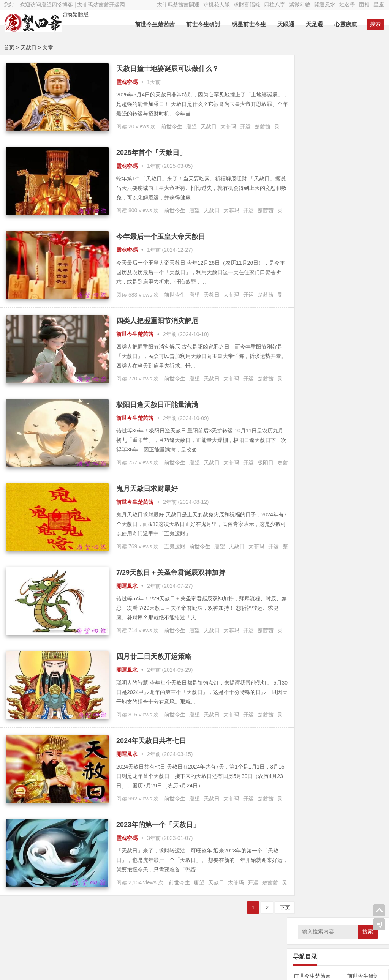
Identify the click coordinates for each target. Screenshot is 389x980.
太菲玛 (228, 126)
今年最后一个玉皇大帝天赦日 (161, 237)
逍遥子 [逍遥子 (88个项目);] (349, 433)
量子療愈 (312, 185)
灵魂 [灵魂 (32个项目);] (354, 423)
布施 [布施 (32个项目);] (378, 387)
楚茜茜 (262, 126)
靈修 (363, 271)
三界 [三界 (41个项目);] (297, 352)
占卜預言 (312, 271)
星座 (379, 5)
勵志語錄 (312, 299)
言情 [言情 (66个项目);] (323, 433)
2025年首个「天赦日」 (151, 153)
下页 (273, 907)
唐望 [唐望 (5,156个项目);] (348, 362)
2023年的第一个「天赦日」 (158, 825)
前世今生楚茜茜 (156, 24)
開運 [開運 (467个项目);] (309, 443)
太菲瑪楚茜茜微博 (356, 944)
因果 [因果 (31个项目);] (365, 364)
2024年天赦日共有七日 (151, 741)
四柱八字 (275, 5)
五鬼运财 (175, 546)
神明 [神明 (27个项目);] (365, 423)
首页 (9, 47)
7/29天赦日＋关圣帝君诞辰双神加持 (171, 573)
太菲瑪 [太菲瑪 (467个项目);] (317, 386)
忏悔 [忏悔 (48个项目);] (306, 411)
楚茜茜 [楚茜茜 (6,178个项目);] (357, 409)
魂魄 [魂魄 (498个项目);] (354, 443)
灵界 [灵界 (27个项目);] (321, 423)
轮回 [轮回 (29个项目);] (334, 434)
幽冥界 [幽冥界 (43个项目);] (319, 400)
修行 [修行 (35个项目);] (322, 352)
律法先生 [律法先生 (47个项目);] (361, 400)
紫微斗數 (300, 5)
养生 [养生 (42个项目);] (344, 352)
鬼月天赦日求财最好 (147, 489)
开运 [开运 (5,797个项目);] (338, 398)
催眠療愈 (312, 199)
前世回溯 (312, 128)
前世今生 (172, 126)
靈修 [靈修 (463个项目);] (326, 443)
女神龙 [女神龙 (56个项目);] (338, 387)
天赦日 (209, 126)
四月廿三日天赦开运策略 (154, 656)
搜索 (368, 69)
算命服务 (312, 313)
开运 (245, 126)
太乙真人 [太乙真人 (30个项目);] (342, 376)
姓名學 (347, 5)
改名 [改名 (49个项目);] (334, 411)
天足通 (315, 24)
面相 (364, 5)
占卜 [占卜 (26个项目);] (332, 364)
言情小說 (363, 299)
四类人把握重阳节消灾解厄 (157, 321)
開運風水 (325, 5)
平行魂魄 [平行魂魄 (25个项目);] (301, 400)
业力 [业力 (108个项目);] (310, 351)
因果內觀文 (312, 142)
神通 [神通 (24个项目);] (374, 423)
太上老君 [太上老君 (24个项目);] (323, 376)
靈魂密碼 (127, 82)
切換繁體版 (74, 14)
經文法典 (363, 213)
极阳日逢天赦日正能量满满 (157, 405)
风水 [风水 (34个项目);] (340, 444)
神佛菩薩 (363, 199)
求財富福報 (247, 5)
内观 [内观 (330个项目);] (357, 351)
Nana (144, 948)
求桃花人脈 (217, 5)
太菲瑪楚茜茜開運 (178, 5)
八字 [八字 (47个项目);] (333, 352)
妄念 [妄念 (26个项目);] (351, 388)
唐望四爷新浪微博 (356, 965)
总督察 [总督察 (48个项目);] (320, 411)
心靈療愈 (347, 24)
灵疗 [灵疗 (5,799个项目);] (337, 421)
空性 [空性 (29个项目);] (312, 434)
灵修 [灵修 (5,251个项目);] (304, 421)
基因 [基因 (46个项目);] (376, 364)
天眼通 (287, 24)
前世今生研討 (204, 24)
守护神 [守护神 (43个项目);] (364, 388)
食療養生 (363, 285)
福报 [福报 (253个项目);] (300, 433)
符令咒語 (312, 213)
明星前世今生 (250, 24)
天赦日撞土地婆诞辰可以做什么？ (168, 69)
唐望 (191, 126)
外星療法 (363, 170)
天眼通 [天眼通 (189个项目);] (303, 375)
